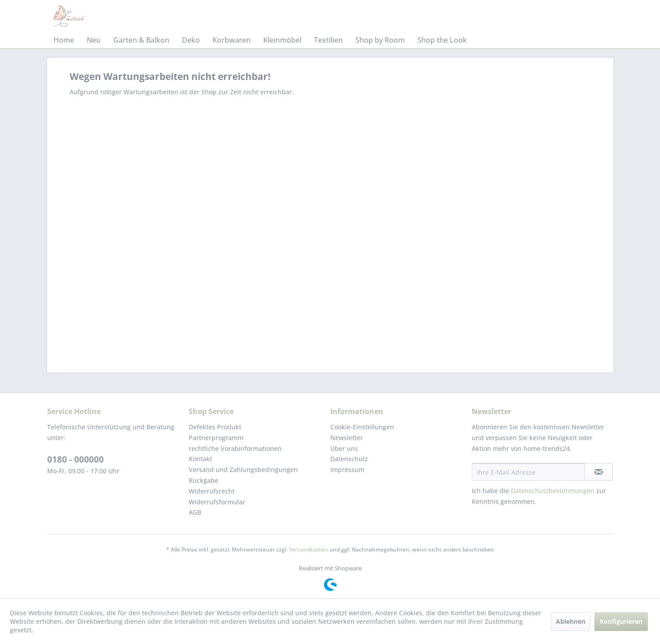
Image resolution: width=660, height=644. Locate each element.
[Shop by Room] (380, 40)
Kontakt (200, 459)
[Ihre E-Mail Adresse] (528, 472)
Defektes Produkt (215, 427)
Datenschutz (349, 459)
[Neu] (94, 40)
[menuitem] (64, 40)
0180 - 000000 (75, 459)
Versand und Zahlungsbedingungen (243, 470)
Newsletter (347, 438)
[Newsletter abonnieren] (599, 472)
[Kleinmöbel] (282, 40)
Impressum (347, 470)
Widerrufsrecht (212, 491)
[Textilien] (328, 40)
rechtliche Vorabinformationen (235, 448)
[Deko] (191, 40)
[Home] (64, 40)
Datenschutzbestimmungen (553, 491)
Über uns (344, 448)
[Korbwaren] (232, 40)
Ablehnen (571, 621)
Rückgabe (204, 480)
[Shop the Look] (442, 40)
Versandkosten (308, 549)
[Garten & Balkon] (141, 40)
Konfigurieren (621, 621)
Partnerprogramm (216, 438)
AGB (195, 512)
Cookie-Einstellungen (362, 427)
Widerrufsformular (217, 502)
